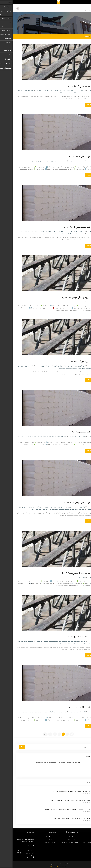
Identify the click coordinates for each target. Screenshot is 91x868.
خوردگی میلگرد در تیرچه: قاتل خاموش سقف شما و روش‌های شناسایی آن (58, 818)
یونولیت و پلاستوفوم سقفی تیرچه (79, 842)
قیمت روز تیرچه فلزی (29, 90)
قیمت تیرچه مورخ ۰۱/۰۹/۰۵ (69, 361)
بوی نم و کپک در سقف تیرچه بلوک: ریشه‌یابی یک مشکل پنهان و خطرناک (58, 800)
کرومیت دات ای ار (42, 866)
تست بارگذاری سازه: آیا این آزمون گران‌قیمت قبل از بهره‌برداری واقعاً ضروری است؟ (55, 809)
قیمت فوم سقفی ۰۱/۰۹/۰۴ (69, 707)
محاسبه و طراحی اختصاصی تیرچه (57, 842)
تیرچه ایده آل (78, 7)
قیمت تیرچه (37, 90)
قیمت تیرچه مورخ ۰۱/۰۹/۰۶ (69, 85)
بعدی (32, 734)
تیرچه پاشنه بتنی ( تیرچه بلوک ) (80, 836)
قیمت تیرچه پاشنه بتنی (37, 842)
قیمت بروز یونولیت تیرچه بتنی (76, 92)
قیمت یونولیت (49, 92)
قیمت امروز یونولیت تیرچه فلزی (13, 90)
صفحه (55, 863)
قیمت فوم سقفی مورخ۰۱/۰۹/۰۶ (67, 226)
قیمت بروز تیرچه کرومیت (46, 90)
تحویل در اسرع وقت (60, 839)
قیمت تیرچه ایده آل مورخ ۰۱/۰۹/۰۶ (65, 297)
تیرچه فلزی (69, 90)
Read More (78, 104)
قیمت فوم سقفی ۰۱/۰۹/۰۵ (69, 431)
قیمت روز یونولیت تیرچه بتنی (15, 231)
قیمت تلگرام (69, 161)
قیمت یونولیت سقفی (38, 839)
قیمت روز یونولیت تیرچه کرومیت (61, 92)
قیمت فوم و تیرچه (61, 161)
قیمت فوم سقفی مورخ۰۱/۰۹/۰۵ (67, 502)
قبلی (59, 734)
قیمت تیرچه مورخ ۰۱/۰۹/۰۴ (69, 636)
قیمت (65, 90)
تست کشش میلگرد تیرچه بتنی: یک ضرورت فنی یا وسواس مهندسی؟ (59, 791)
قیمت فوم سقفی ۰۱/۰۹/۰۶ (69, 156)
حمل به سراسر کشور (60, 836)
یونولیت (77, 233)
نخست (51, 863)
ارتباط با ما (45, 863)
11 (38, 734)
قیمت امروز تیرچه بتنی (58, 90)
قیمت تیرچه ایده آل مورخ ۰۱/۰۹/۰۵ (65, 572)
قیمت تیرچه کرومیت (38, 836)
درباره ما (39, 863)
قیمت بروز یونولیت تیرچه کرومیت (30, 231)
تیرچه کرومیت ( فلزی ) (82, 839)
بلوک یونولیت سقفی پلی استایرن (64, 231)
